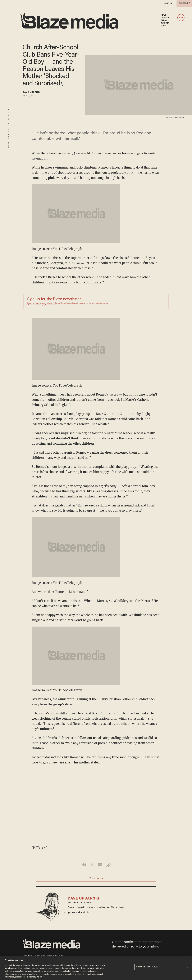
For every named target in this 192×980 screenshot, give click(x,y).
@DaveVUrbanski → (80, 918)
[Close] (187, 968)
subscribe (183, 3)
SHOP (163, 26)
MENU (181, 18)
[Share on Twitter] (91, 865)
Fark (44, 848)
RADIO (164, 21)
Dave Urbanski (36, 93)
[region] (96, 968)
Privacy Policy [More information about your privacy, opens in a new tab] (36, 977)
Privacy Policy (53, 303)
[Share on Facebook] (82, 865)
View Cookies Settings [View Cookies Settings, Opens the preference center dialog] (147, 968)
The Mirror (79, 263)
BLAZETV (165, 23)
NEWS (164, 15)
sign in (168, 3)
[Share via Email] (101, 865)
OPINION (165, 18)
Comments (96, 880)
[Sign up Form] (144, 301)
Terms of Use (65, 303)
